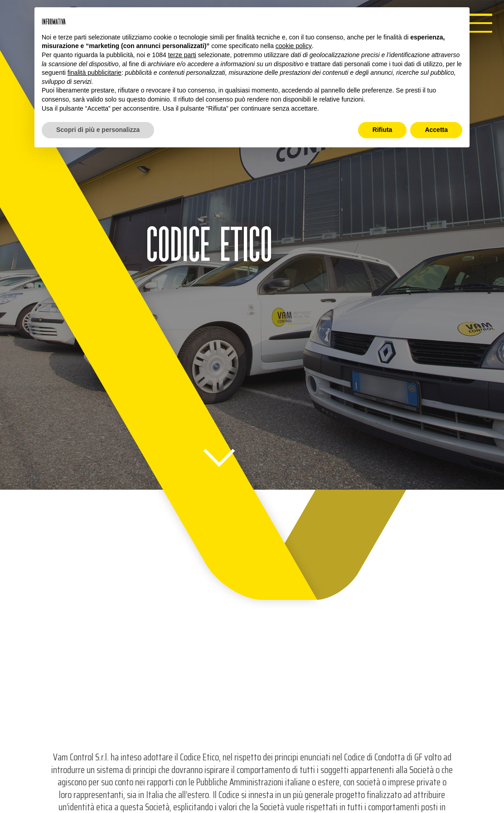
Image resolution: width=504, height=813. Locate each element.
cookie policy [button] (294, 46)
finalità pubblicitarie (94, 73)
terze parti (182, 55)
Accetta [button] (436, 130)
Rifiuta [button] (383, 130)
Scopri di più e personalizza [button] (98, 130)
